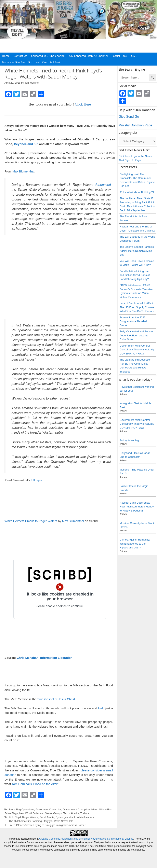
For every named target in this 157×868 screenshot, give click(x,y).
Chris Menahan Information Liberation (45, 658)
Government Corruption (76, 809)
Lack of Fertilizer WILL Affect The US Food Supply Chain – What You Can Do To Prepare (137, 307)
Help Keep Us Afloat (48, 62)
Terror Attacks (71, 813)
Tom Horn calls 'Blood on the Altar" (35, 784)
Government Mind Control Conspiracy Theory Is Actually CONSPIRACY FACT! (137, 350)
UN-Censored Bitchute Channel (89, 56)
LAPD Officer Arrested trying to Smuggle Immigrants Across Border (47, 825)
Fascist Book (119, 56)
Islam (94, 809)
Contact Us (20, 56)
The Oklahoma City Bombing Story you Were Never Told (41, 821)
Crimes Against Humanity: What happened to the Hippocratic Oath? (135, 544)
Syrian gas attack (66, 817)
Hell (101, 708)
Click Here (83, 104)
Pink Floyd (15, 817)
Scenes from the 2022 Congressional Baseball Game (134, 321)
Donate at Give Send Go (17, 62)
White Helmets (85, 817)
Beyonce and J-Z (26, 144)
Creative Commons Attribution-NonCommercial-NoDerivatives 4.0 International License (86, 839)
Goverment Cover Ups (48, 809)
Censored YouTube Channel (48, 56)
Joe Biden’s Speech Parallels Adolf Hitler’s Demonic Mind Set (137, 251)
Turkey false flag (129, 440)
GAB (134, 56)
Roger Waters (30, 817)
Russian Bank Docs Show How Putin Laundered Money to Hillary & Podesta (137, 507)
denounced (103, 185)
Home (6, 56)
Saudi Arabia (47, 817)
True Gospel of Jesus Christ (56, 699)
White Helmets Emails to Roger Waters (31, 521)
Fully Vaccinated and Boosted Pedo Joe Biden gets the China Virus (137, 335)
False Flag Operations (21, 809)
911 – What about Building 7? (137, 192)
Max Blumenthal (23, 171)
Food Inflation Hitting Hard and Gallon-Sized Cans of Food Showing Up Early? (135, 275)
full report (37, 480)
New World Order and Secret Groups (41, 813)
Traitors (85, 813)
